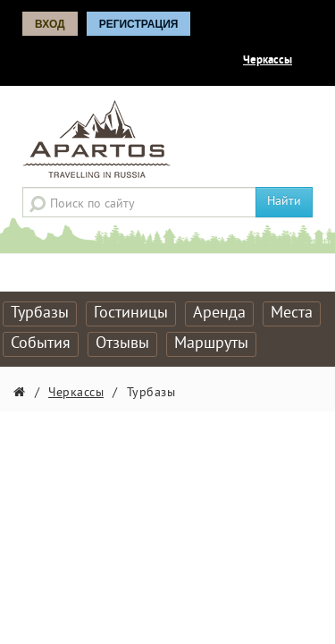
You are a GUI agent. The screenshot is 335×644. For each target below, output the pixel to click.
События (41, 344)
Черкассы (268, 61)
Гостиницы (131, 314)
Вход (50, 24)
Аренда (219, 314)
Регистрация (139, 24)
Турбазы (40, 314)
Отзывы (122, 344)
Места (292, 314)
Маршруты (211, 344)
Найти (284, 202)
